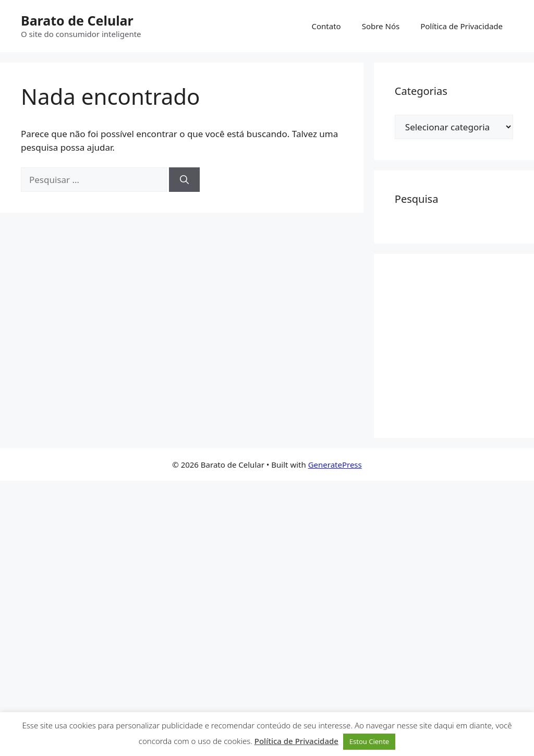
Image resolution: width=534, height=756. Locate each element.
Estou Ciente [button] (369, 741)
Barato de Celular (77, 20)
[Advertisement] (464, 344)
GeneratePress (335, 465)
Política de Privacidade (462, 26)
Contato (326, 26)
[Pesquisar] (184, 180)
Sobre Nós (381, 26)
